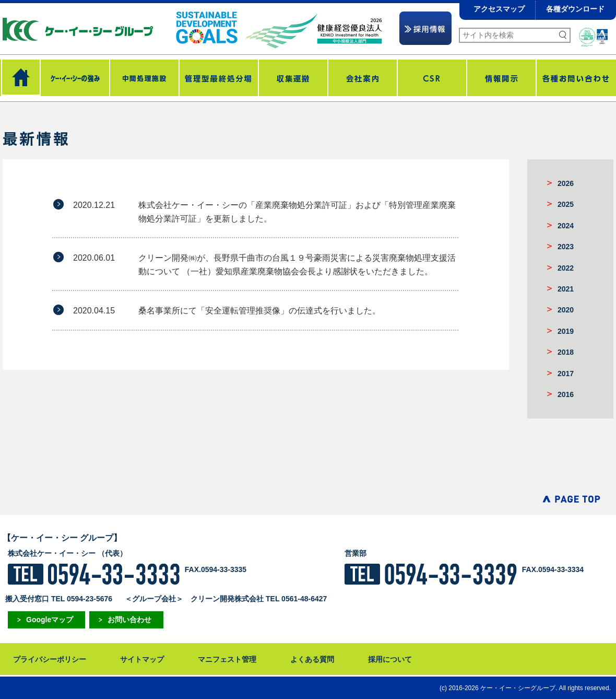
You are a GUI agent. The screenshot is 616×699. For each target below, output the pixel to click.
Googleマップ (50, 620)
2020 (566, 310)
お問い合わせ (129, 620)
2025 (566, 204)
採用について (390, 659)
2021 (566, 289)
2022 (566, 268)
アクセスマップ (499, 9)
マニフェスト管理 (227, 659)
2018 (566, 352)
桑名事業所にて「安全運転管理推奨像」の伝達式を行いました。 (259, 311)
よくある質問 (312, 659)
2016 (566, 394)
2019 (566, 331)
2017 (566, 374)
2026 (566, 183)
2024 (566, 226)
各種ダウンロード (575, 9)
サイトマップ (142, 659)
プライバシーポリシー (50, 659)
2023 (566, 247)
